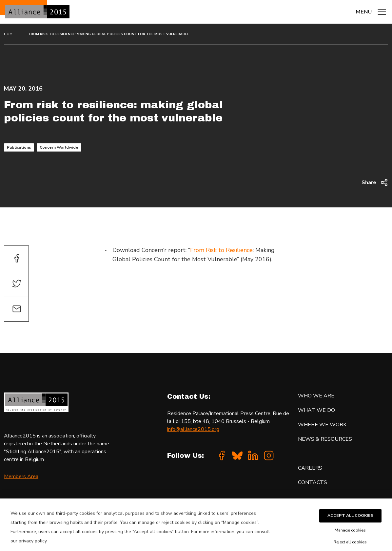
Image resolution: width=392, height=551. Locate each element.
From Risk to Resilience (221, 250)
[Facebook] (222, 456)
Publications (19, 147)
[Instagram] (269, 456)
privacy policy (33, 546)
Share (375, 182)
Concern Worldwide (59, 147)
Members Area (21, 477)
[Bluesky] (237, 456)
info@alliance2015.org (193, 429)
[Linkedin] (253, 456)
